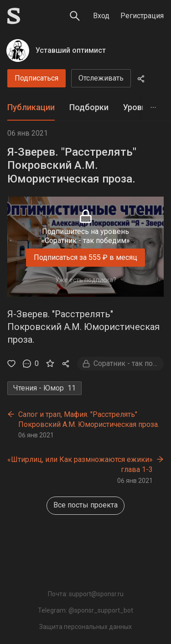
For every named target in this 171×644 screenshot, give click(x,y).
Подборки (89, 107)
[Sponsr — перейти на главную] (14, 16)
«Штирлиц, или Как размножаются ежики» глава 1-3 (80, 464)
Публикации (31, 107)
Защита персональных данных (85, 627)
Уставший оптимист (71, 50)
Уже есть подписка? (86, 280)
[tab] (31, 108)
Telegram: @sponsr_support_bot (85, 610)
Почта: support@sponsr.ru (86, 594)
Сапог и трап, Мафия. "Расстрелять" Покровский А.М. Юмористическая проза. (89, 419)
